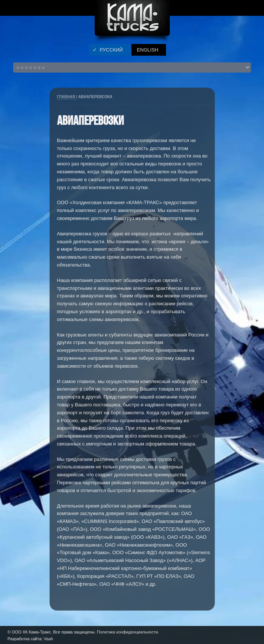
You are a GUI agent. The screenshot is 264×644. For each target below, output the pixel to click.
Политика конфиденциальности (127, 632)
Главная (67, 97)
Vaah (49, 639)
